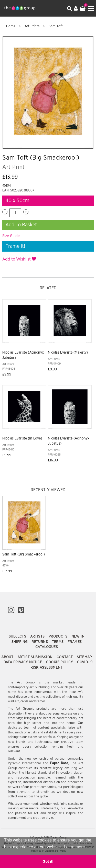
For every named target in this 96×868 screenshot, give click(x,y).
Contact (65, 657)
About (8, 657)
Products (59, 637)
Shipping (20, 642)
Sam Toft (56, 26)
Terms (58, 642)
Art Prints (33, 26)
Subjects (18, 637)
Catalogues (47, 647)
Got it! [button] (48, 861)
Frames (75, 642)
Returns (40, 642)
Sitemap (84, 657)
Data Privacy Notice (23, 662)
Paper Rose (59, 763)
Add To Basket (21, 225)
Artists (38, 637)
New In (78, 637)
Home (11, 26)
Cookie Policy (60, 662)
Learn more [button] (74, 847)
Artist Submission (36, 657)
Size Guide (11, 236)
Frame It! (15, 246)
